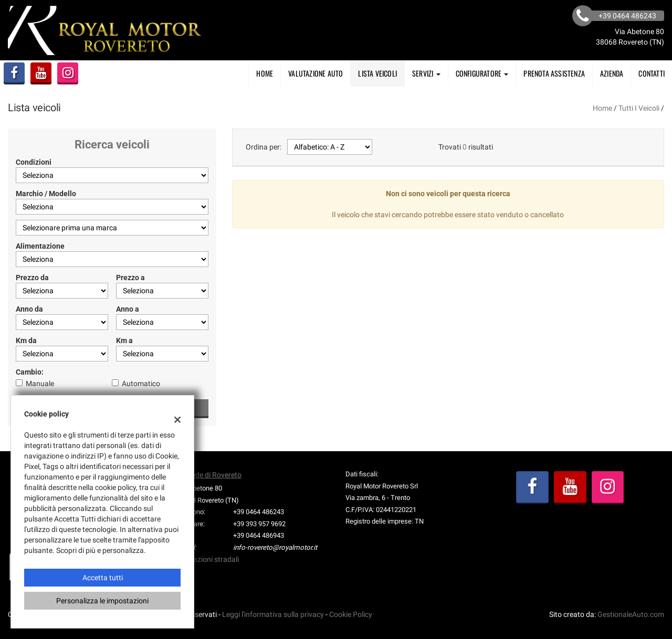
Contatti (652, 73)
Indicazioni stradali (208, 559)
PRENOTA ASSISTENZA (554, 73)
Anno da (29, 309)
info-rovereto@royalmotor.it (275, 547)
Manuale (40, 384)
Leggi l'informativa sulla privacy (273, 614)
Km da (26, 340)
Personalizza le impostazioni (102, 601)
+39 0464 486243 (259, 512)
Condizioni (34, 162)
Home (265, 73)
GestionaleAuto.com (631, 614)
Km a (124, 340)
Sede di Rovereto (214, 475)
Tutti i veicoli (639, 108)
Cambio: (30, 372)
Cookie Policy (351, 614)
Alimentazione (40, 246)
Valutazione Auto (316, 73)
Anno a (128, 309)
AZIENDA (612, 73)
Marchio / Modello (46, 194)
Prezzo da (32, 278)
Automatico (141, 384)
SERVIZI (426, 73)
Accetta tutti (103, 578)
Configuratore (482, 73)
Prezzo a (130, 278)
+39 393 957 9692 (259, 524)
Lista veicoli (377, 73)
